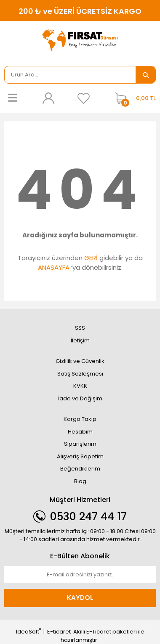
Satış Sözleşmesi (80, 374)
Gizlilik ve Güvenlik (80, 361)
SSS (80, 328)
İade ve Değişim (80, 398)
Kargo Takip (80, 419)
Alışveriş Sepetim (80, 456)
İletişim (80, 340)
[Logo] (80, 40)
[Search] (70, 75)
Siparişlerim (80, 444)
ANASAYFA (54, 267)
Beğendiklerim (80, 469)
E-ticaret (59, 632)
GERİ (91, 258)
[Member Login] (48, 98)
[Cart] (133, 98)
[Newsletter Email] (80, 575)
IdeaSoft (28, 632)
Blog (80, 481)
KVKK (80, 386)
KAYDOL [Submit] (80, 598)
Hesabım (80, 432)
